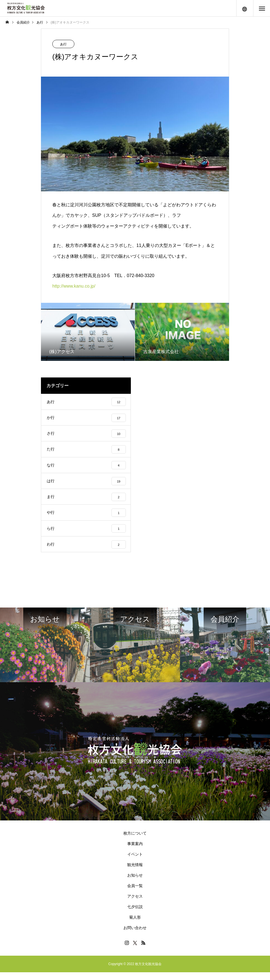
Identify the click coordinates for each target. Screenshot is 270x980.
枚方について (135, 841)
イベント (135, 862)
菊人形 (135, 925)
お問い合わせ (135, 935)
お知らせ (135, 883)
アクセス (135, 904)
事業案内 (135, 851)
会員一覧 (135, 893)
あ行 (63, 44)
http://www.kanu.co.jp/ (74, 286)
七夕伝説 (135, 914)
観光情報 (135, 872)
